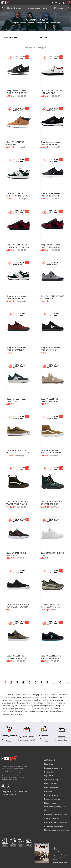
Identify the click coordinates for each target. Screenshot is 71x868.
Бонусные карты (52, 799)
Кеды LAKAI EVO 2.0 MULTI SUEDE (16, 554)
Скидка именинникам (54, 826)
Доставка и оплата (53, 768)
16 (60, 682)
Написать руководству (55, 807)
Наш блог (49, 764)
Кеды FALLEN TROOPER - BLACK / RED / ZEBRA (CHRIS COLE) (18, 247)
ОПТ (46, 811)
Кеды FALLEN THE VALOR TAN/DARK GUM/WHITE (49, 401)
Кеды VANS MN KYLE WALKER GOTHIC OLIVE (18, 452)
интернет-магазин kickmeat (23, 23)
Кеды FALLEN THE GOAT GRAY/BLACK (52, 297)
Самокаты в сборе (38, 8)
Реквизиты (49, 772)
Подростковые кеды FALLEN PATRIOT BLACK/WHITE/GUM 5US (53, 350)
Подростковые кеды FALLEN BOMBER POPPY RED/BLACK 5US (18, 350)
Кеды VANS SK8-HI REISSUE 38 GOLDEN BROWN (51, 453)
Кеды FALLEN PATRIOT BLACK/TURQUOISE (52, 657)
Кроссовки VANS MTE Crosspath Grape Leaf (51, 606)
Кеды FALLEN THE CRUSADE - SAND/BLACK (15, 145)
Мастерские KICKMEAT (56, 822)
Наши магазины (51, 787)
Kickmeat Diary (51, 795)
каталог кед (55, 23)
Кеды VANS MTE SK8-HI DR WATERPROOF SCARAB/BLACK (52, 504)
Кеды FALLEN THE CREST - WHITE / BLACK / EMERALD (18, 196)
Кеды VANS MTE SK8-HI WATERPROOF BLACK (18, 503)
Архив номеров (60, 863)
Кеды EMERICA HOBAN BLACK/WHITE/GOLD (18, 606)
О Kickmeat (50, 760)
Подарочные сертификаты (57, 830)
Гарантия (49, 776)
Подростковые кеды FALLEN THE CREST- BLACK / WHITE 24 (51, 145)
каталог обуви (42, 23)
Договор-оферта (52, 780)
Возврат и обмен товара (56, 815)
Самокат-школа (52, 818)
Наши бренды (14, 8)
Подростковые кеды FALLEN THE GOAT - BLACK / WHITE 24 (50, 196)
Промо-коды (50, 803)
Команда (48, 791)
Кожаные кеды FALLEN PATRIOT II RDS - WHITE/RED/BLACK (51, 93)
